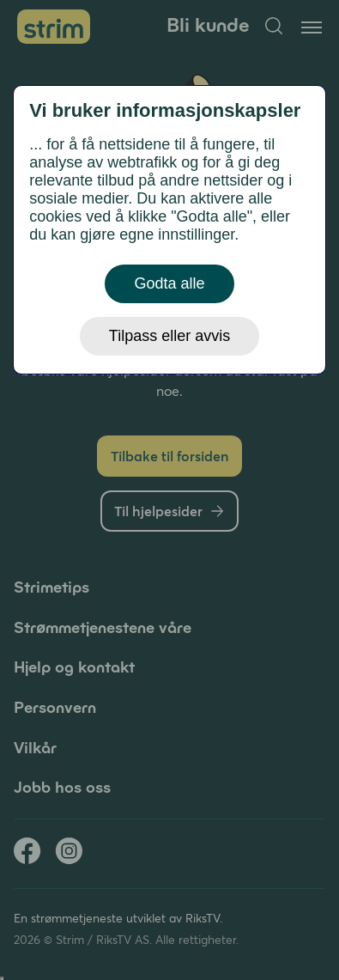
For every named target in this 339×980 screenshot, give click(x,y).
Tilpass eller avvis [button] (169, 336)
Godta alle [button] (169, 283)
